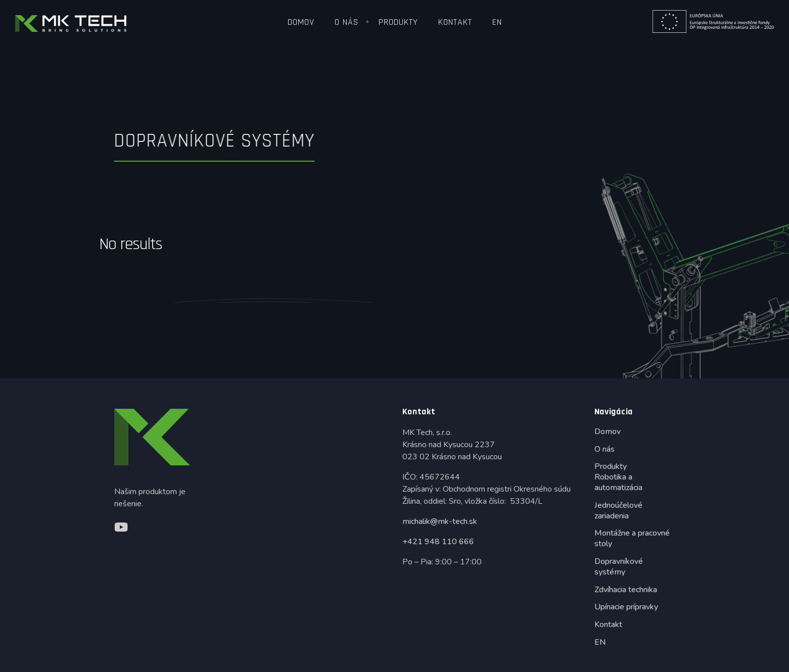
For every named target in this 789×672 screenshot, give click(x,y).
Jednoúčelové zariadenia (618, 511)
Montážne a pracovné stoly (632, 538)
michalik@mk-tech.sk (440, 521)
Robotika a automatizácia (618, 482)
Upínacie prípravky (626, 607)
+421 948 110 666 (438, 542)
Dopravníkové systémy (619, 567)
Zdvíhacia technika (626, 590)
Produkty (398, 22)
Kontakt (455, 22)
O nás (346, 22)
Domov (301, 22)
